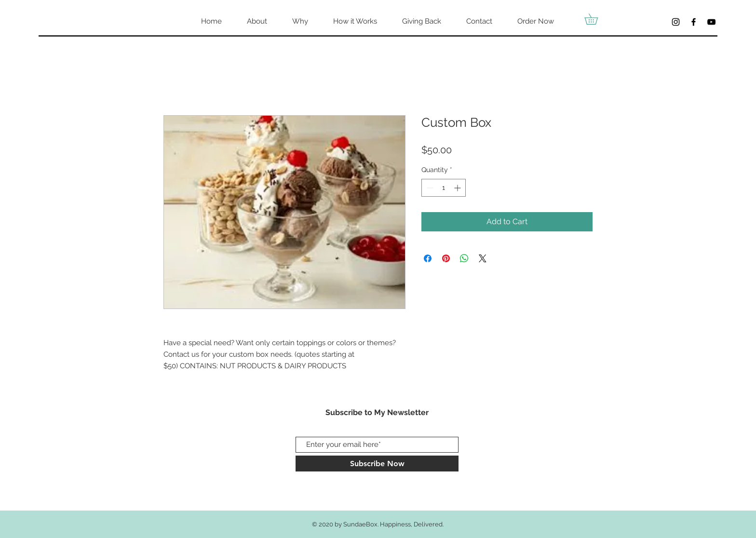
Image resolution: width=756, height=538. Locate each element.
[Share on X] (483, 258)
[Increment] (458, 188)
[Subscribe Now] (377, 464)
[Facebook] (694, 22)
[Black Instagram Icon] (676, 22)
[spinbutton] (444, 188)
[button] (596, 19)
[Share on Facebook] (428, 258)
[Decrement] (429, 188)
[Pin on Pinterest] (446, 258)
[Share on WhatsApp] (464, 258)
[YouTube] (711, 22)
